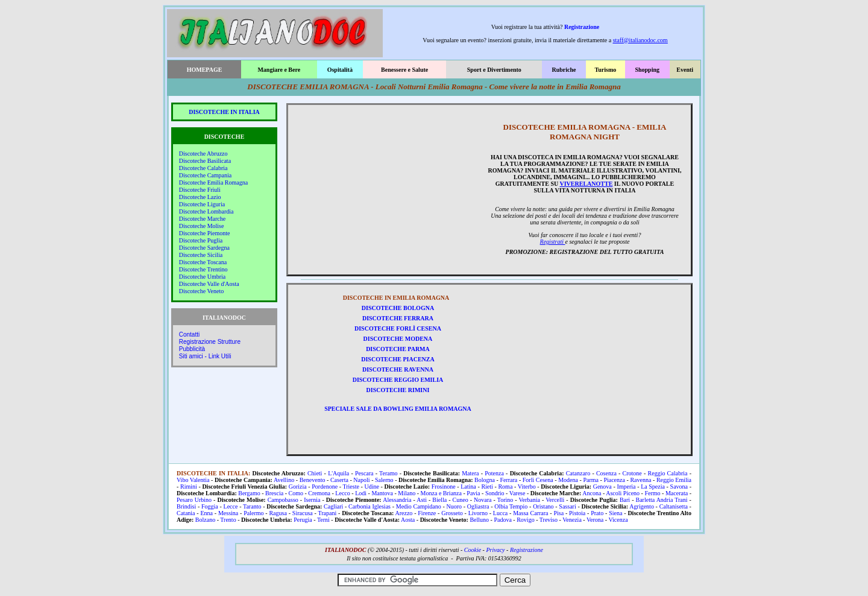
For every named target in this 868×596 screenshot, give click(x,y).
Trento (228, 520)
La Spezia (653, 487)
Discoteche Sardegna (204, 248)
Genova (602, 487)
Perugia (303, 520)
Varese (517, 493)
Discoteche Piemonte (205, 233)
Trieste (351, 487)
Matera (470, 473)
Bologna (485, 480)
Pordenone (325, 487)
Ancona (592, 493)
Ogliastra (478, 506)
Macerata (677, 493)
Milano (407, 493)
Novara (483, 500)
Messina (228, 513)
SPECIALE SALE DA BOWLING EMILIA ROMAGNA (398, 409)
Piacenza (614, 480)
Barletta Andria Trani (662, 500)
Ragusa (278, 513)
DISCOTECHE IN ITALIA (224, 112)
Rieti (487, 487)
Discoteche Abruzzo (203, 154)
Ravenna (640, 480)
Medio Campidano (419, 506)
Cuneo (461, 500)
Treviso (549, 520)
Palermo (253, 513)
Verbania (529, 500)
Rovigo (525, 520)
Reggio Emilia (674, 480)
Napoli (361, 480)
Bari (625, 500)
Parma (591, 480)
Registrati (553, 242)
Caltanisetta (674, 506)
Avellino (284, 480)
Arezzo (404, 513)
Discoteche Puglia (201, 240)
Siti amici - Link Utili (205, 356)
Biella (439, 500)
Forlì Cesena (538, 480)
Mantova (382, 493)
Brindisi (186, 506)
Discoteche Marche (202, 219)
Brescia (274, 493)
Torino (505, 500)
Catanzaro (578, 473)
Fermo (652, 493)
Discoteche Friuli (200, 190)
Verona (595, 520)
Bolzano (205, 520)
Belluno (479, 520)
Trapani (327, 513)
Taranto (252, 506)
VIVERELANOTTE (587, 184)
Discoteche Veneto (202, 291)
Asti (422, 500)
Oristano (543, 506)
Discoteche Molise (202, 226)
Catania (186, 513)
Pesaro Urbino (194, 500)
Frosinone (444, 487)
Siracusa (303, 513)
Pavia (473, 493)
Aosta (408, 520)
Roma (505, 487)
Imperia (626, 487)
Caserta (339, 480)
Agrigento (642, 506)
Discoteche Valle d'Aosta (209, 284)
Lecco (342, 493)
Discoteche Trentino (203, 269)
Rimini (189, 487)
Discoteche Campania (205, 175)
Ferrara (508, 480)
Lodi (361, 493)
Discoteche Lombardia (206, 211)
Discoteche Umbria (202, 277)
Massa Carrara (530, 513)
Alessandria (397, 500)
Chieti (315, 473)
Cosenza (606, 473)
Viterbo (527, 487)
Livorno (478, 513)
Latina (468, 487)
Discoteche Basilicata (205, 161)
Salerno (384, 480)
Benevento (313, 480)
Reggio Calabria (668, 473)
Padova (502, 520)
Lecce (231, 506)
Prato (597, 513)
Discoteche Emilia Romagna (213, 182)
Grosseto (452, 513)
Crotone (632, 473)
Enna (206, 513)
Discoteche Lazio (200, 197)
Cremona (319, 493)
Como (295, 493)
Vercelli (555, 500)
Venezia (572, 520)
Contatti (189, 334)
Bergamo (249, 493)
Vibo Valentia (193, 480)
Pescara (364, 473)
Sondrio (495, 493)
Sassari (567, 506)
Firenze (427, 513)
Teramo (388, 473)
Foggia (210, 506)
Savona (679, 487)
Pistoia (577, 513)
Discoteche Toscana (203, 262)
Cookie (473, 550)
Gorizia (298, 487)
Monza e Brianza (441, 493)
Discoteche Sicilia (201, 255)
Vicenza (618, 520)
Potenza (494, 473)
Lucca (500, 513)
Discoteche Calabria (203, 168)
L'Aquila (338, 473)
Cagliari (333, 506)
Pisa (558, 513)
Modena (568, 480)
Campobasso (283, 500)
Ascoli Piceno (623, 493)
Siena (615, 513)
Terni (323, 520)
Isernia (312, 500)
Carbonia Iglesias (370, 506)
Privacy (495, 550)
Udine (372, 487)
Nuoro (454, 506)
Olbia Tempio (511, 506)
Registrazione (582, 27)
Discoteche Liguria (202, 204)
